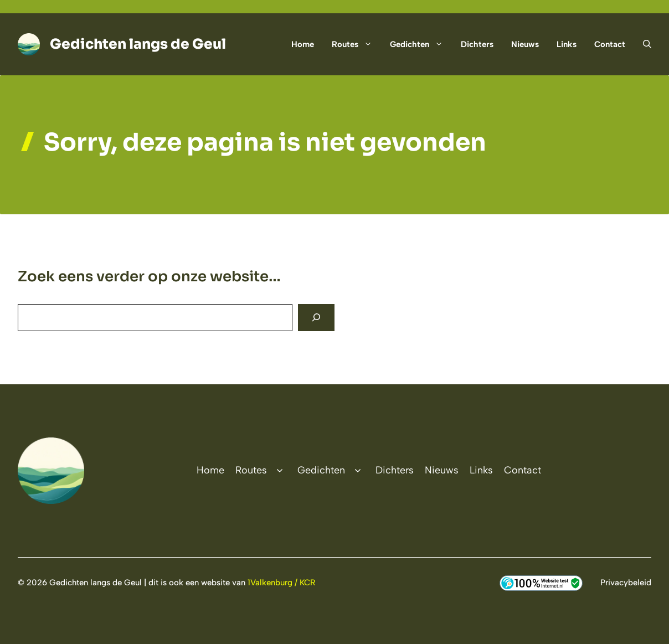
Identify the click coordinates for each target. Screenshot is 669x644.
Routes (356, 44)
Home (303, 44)
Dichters (477, 44)
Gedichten (421, 44)
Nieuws (525, 44)
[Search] (316, 318)
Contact (610, 44)
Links (567, 44)
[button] (643, 44)
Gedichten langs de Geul (138, 44)
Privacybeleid (626, 583)
